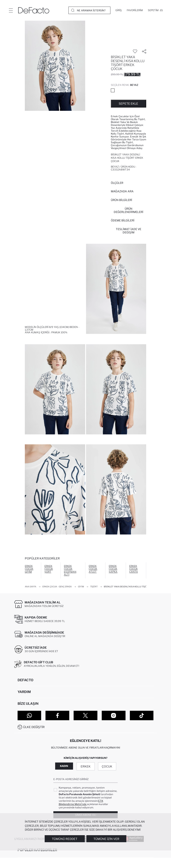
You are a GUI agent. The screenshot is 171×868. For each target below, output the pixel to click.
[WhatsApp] (29, 715)
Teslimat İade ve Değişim (129, 231)
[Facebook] (57, 715)
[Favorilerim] (135, 10)
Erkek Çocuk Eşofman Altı (70, 570)
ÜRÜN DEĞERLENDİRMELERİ (129, 210)
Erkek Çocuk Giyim (29, 569)
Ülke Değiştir (34, 727)
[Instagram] (114, 715)
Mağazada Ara (122, 191)
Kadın (64, 766)
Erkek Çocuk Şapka (113, 569)
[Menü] (11, 10)
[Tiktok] (142, 715)
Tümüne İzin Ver (106, 839)
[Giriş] (119, 10)
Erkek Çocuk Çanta (134, 569)
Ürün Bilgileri (121, 200)
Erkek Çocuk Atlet (93, 569)
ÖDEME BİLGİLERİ (123, 220)
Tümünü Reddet (65, 839)
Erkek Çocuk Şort (49, 569)
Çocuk (107, 766)
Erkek (86, 766)
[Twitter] (85, 715)
